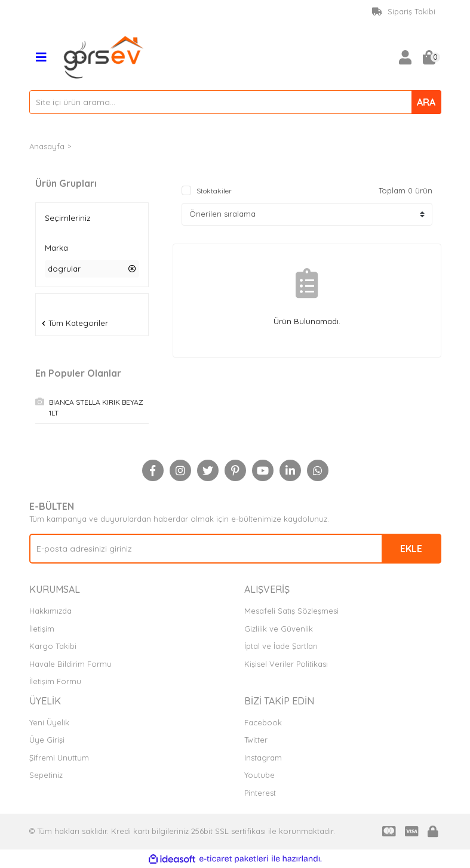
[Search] (235, 102)
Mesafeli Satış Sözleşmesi (291, 611)
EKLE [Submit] (411, 549)
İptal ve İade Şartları (281, 646)
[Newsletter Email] (235, 549)
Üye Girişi (47, 740)
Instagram (263, 758)
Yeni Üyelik (49, 722)
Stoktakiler (214, 191)
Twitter (256, 740)
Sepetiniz (46, 775)
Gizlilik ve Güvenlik (279, 629)
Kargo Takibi (53, 646)
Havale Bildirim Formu (70, 664)
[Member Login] (406, 57)
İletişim (42, 629)
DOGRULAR (96, 146)
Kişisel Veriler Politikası (286, 664)
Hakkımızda (50, 611)
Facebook (263, 722)
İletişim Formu (55, 681)
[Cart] (429, 57)
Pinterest (260, 793)
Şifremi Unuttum (59, 758)
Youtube (259, 775)
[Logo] (104, 56)
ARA (426, 102)
